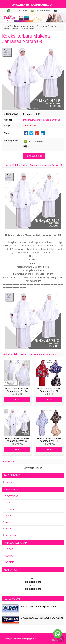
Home (7, 26)
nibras (8, 529)
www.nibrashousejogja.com (33, 4)
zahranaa (43, 26)
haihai (8, 516)
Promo (8, 482)
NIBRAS (9, 549)
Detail (17, 400)
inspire (8, 522)
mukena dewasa (29, 26)
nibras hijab (11, 535)
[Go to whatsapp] (58, 634)
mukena (15, 26)
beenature (10, 509)
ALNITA (9, 556)
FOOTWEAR (12, 496)
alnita (8, 503)
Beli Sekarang (34, 156)
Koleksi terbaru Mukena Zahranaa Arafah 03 (26, 39)
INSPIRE (9, 562)
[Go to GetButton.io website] (58, 640)
